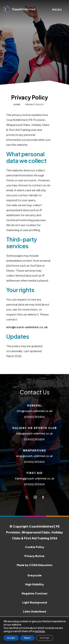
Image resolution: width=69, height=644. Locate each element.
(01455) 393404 (35, 417)
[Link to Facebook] (43, 497)
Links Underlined (34, 611)
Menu (57, 10)
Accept (11, 638)
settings (40, 631)
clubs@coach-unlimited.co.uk (35, 433)
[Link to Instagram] (35, 497)
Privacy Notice (34, 556)
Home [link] (17, 104)
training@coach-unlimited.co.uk (34, 478)
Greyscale (34, 575)
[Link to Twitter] (27, 497)
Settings (45, 638)
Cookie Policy (35, 547)
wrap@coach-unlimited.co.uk (34, 456)
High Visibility (34, 584)
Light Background (35, 602)
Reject (27, 638)
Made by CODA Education (41, 564)
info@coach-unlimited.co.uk (27, 327)
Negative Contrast (35, 593)
